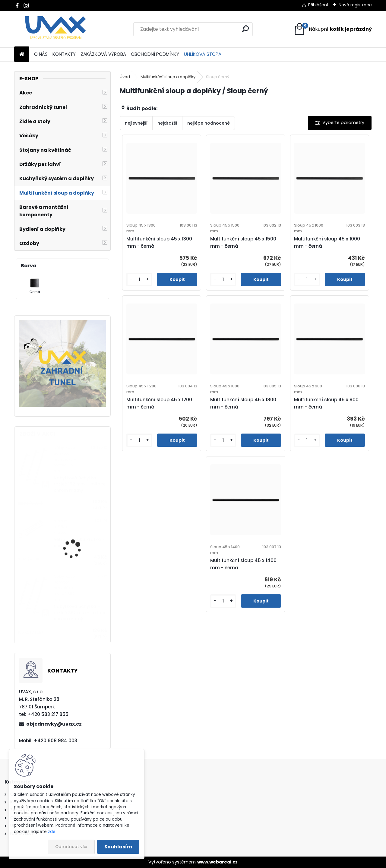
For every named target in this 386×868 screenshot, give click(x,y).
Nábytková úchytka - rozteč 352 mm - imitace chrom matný (80, 613)
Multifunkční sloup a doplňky (168, 77)
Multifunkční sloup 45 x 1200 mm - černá (159, 403)
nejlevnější (136, 123)
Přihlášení (318, 5)
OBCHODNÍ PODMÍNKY (155, 54)
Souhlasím (118, 847)
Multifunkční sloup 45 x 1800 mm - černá (243, 403)
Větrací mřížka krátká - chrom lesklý (79, 543)
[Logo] (56, 29)
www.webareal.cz (217, 862)
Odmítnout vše (71, 847)
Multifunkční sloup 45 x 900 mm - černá (326, 403)
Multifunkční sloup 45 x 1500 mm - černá (243, 242)
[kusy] (139, 280)
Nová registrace (355, 5)
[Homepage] (22, 54)
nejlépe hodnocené (209, 123)
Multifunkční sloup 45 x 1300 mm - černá (159, 242)
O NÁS (41, 54)
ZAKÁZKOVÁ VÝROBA (103, 54)
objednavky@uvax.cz (54, 724)
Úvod (125, 77)
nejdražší (167, 123)
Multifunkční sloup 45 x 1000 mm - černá (327, 242)
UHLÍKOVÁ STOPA (203, 54)
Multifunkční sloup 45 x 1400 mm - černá (243, 564)
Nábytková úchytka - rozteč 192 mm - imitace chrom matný (80, 484)
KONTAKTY (64, 54)
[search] (245, 29)
